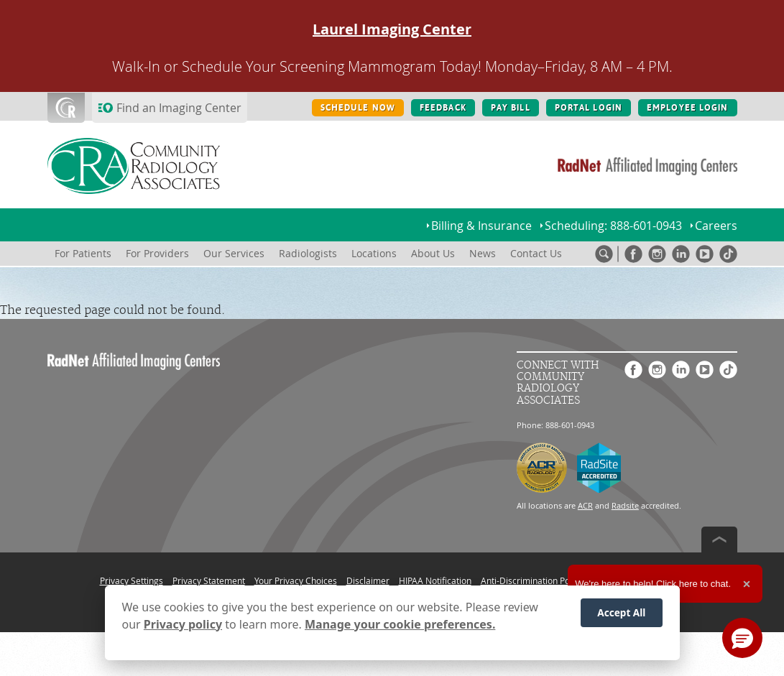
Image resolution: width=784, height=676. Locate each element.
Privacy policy (183, 624)
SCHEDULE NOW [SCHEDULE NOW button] (358, 108)
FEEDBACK (443, 108)
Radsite (625, 505)
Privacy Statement (209, 580)
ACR (585, 505)
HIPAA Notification (435, 580)
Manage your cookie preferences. (400, 624)
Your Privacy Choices (296, 580)
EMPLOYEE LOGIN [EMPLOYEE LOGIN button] (688, 108)
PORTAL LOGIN (589, 108)
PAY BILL (511, 108)
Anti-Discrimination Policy (532, 580)
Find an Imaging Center (179, 108)
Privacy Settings (132, 580)
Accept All (621, 612)
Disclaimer (368, 580)
